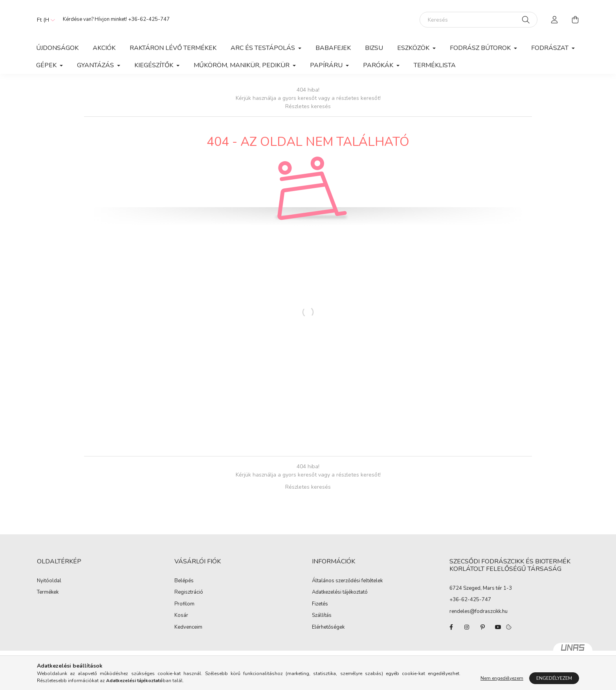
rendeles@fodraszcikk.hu (478, 611)
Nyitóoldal (49, 581)
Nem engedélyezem (502, 678)
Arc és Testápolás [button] (264, 48)
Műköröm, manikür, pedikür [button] (242, 65)
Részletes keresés (308, 106)
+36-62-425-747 (149, 19)
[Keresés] (478, 20)
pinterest (482, 627)
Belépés (184, 581)
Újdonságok (57, 48)
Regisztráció (189, 592)
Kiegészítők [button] (155, 65)
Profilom (184, 604)
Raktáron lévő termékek (173, 48)
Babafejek (333, 48)
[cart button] (575, 20)
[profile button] (555, 20)
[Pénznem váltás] (44, 20)
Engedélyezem (554, 678)
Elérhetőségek (328, 627)
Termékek (48, 592)
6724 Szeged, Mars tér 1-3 (481, 588)
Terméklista (435, 65)
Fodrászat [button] (551, 48)
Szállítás (322, 616)
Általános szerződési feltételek (347, 581)
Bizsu (374, 48)
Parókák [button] (379, 65)
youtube (498, 627)
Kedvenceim (188, 627)
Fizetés (320, 604)
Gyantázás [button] (96, 65)
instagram (467, 627)
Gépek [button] (47, 65)
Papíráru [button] (327, 65)
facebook (451, 627)
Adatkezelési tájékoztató (340, 592)
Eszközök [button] (414, 48)
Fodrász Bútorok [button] (481, 48)
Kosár (181, 616)
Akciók (104, 48)
